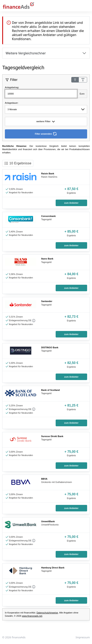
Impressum (83, 637)
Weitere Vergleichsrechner (26, 53)
